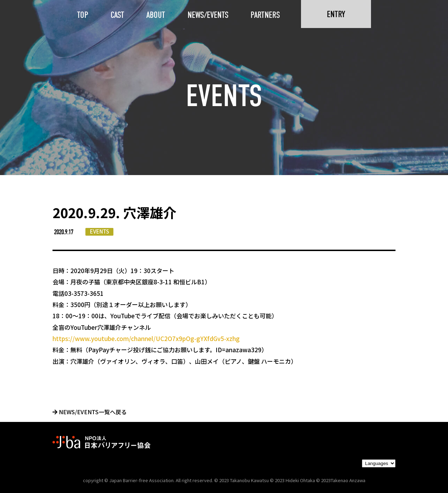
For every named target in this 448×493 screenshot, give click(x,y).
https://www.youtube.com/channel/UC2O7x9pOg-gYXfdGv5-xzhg (146, 338)
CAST (117, 15)
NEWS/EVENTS (208, 15)
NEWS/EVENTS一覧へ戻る (90, 412)
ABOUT (156, 15)
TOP (83, 15)
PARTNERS (265, 15)
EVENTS (100, 231)
